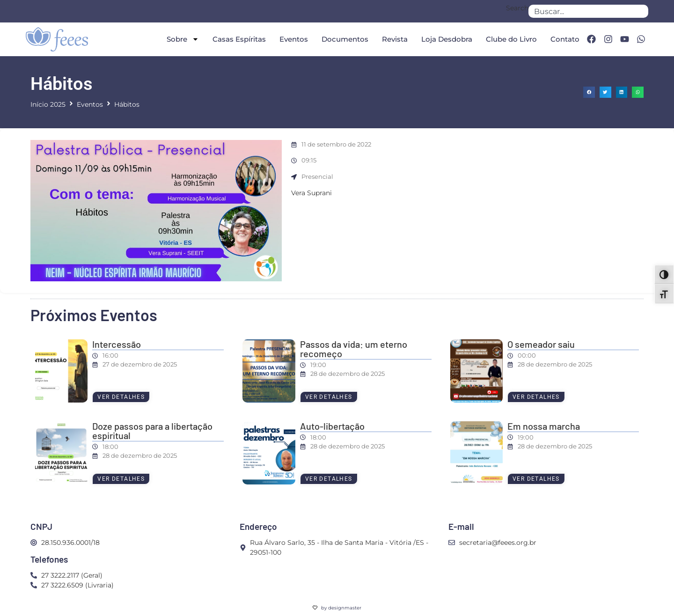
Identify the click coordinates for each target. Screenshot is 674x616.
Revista (395, 39)
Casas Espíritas (239, 39)
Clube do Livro (511, 39)
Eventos (294, 39)
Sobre (183, 39)
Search (517, 8)
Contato (565, 39)
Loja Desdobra (447, 39)
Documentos (345, 39)
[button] (589, 92)
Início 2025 (48, 104)
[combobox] (588, 11)
